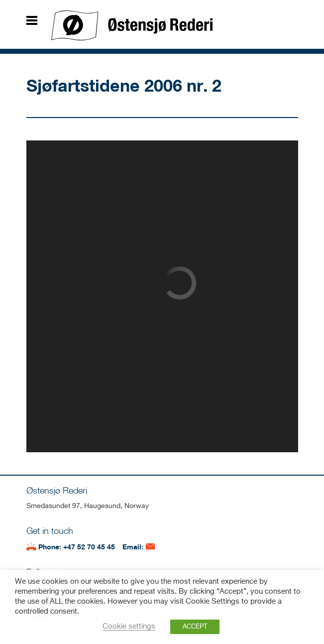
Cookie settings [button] (129, 627)
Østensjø (132, 25)
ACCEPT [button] (195, 627)
